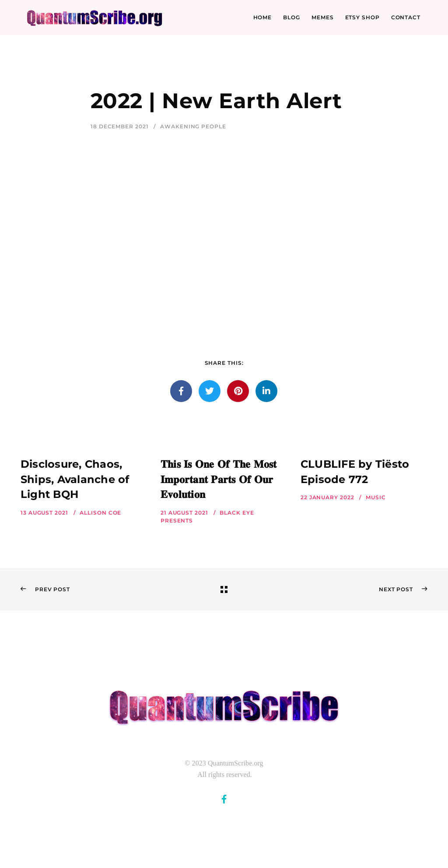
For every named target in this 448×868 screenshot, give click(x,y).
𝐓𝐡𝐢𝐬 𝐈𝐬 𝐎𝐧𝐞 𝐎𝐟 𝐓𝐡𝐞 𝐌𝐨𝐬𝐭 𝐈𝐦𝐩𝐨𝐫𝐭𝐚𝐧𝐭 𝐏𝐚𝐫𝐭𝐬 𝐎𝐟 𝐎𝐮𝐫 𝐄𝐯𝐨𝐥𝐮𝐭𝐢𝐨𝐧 (219, 479)
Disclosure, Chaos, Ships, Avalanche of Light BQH (75, 479)
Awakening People (193, 126)
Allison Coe (100, 513)
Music (376, 497)
